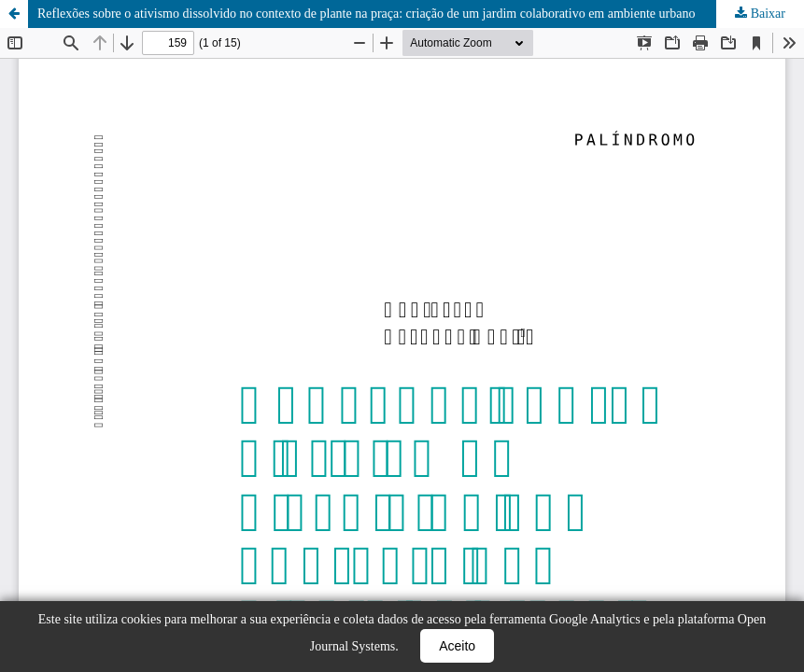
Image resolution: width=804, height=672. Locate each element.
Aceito (457, 646)
